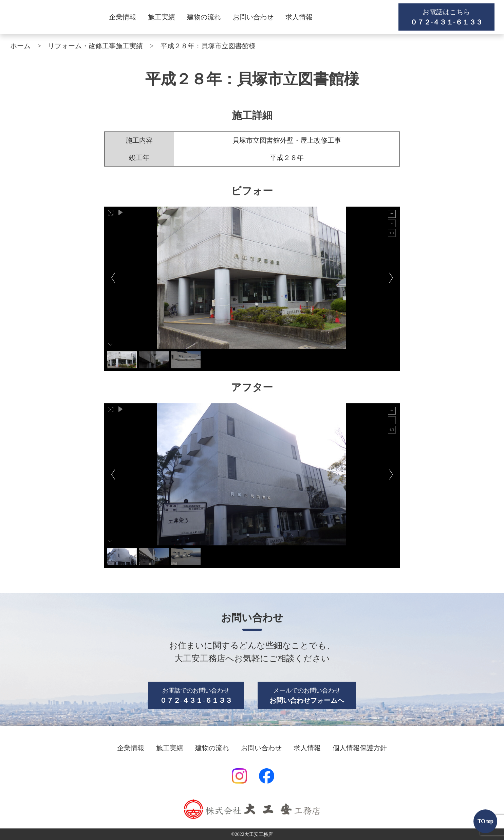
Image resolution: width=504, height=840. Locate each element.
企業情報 (123, 17)
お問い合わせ (253, 17)
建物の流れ (204, 17)
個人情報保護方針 (360, 748)
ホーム (20, 46)
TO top (485, 821)
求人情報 (299, 17)
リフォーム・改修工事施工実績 (95, 46)
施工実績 (162, 17)
